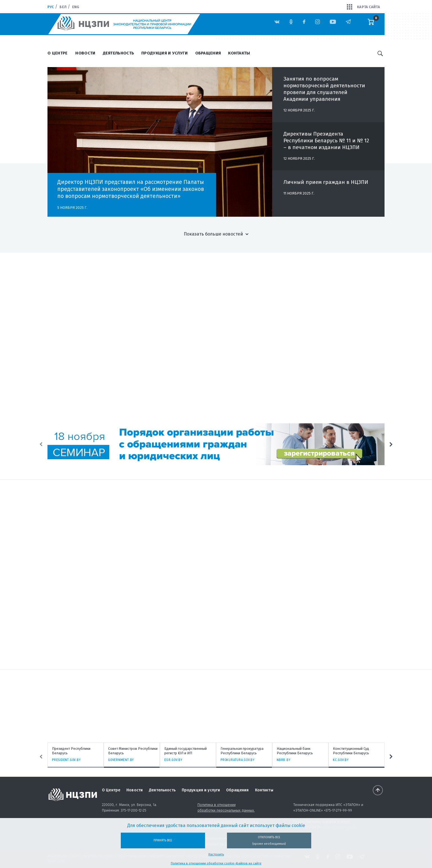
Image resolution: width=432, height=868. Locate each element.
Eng (76, 7)
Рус (51, 7)
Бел (63, 7)
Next (391, 444)
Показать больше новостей (213, 234)
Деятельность (119, 53)
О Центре (57, 53)
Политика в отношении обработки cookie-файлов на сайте (216, 863)
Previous (41, 444)
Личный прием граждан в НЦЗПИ (326, 185)
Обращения (208, 53)
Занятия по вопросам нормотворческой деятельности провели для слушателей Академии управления (324, 91)
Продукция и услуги (164, 53)
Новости (85, 53)
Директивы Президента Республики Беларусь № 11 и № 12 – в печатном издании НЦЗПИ (326, 143)
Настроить (216, 854)
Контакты (239, 53)
